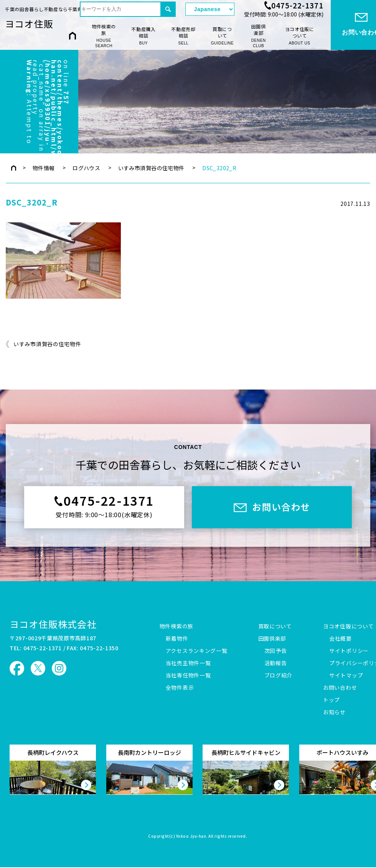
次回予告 (276, 651)
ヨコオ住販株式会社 (53, 624)
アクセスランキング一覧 (197, 651)
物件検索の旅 (104, 36)
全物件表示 (180, 688)
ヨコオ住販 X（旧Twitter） (38, 668)
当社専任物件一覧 (188, 676)
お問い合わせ (340, 688)
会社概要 (341, 639)
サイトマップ (346, 676)
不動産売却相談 (183, 36)
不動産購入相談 (143, 36)
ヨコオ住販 (29, 24)
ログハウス (86, 168)
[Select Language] (210, 9)
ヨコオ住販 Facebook (17, 668)
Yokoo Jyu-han (191, 837)
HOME (73, 35)
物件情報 (44, 168)
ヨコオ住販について (300, 36)
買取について (222, 36)
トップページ (14, 168)
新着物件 (177, 639)
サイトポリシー (349, 651)
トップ (331, 700)
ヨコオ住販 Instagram (59, 668)
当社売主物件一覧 (188, 663)
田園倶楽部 (258, 36)
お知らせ (334, 712)
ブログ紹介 (279, 676)
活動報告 (276, 663)
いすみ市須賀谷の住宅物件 (151, 168)
